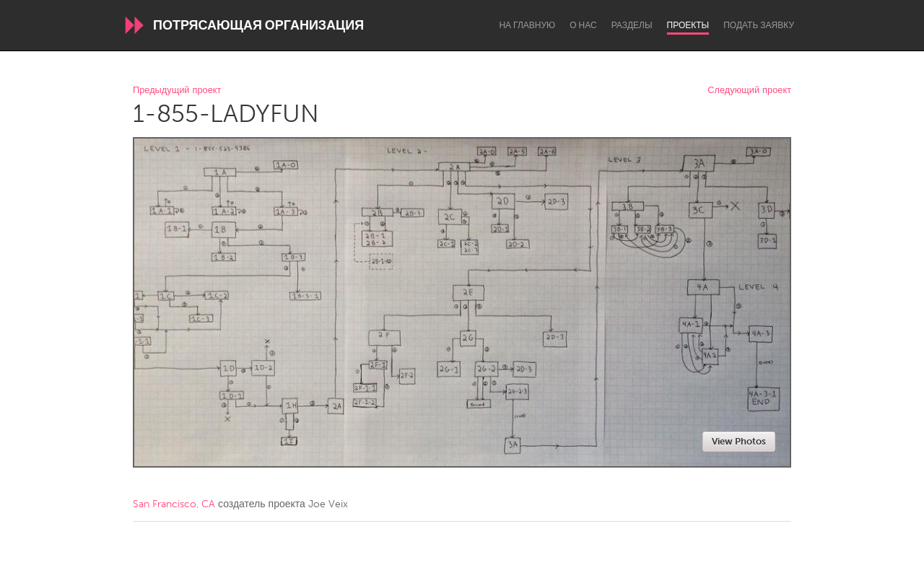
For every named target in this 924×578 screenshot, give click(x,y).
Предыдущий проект (177, 91)
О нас (583, 25)
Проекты (688, 25)
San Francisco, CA (174, 504)
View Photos (739, 441)
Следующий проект (749, 91)
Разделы (632, 25)
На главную (527, 25)
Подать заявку (759, 25)
